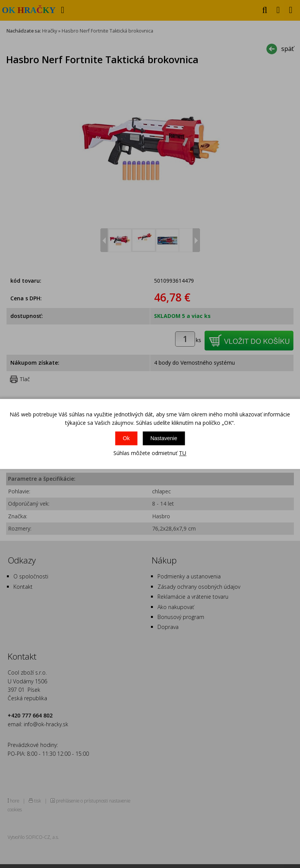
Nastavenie (164, 438)
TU (183, 453)
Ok (126, 438)
